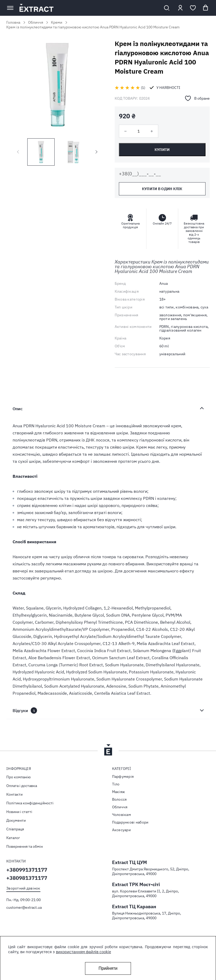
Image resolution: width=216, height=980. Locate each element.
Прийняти (108, 968)
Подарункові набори (130, 822)
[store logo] (88, 8)
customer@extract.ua (24, 907)
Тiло (116, 784)
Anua (164, 283)
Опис (18, 409)
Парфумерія (123, 776)
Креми (57, 22)
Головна (13, 22)
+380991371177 (27, 870)
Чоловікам (122, 815)
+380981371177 (27, 878)
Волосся (119, 799)
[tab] (108, 409)
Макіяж (119, 792)
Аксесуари (122, 830)
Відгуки (25, 710)
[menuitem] (55, 777)
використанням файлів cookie (83, 952)
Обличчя (36, 22)
